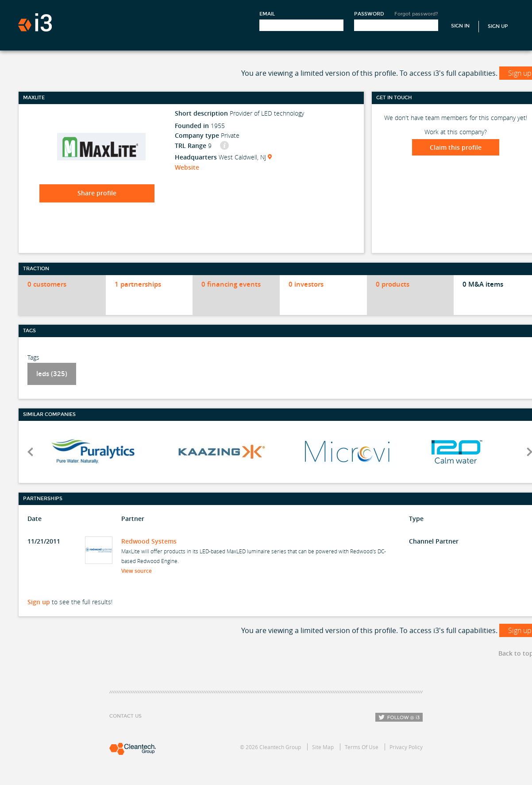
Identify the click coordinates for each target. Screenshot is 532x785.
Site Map (323, 747)
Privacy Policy (406, 747)
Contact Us (125, 716)
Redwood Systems (149, 541)
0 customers (47, 284)
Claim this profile (456, 147)
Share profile (97, 193)
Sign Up (498, 26)
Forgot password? (416, 14)
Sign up (39, 602)
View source (139, 571)
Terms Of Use (362, 747)
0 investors (306, 284)
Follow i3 (399, 717)
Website (187, 167)
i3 (35, 22)
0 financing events (231, 284)
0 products (393, 284)
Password (369, 14)
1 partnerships (138, 284)
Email (267, 14)
